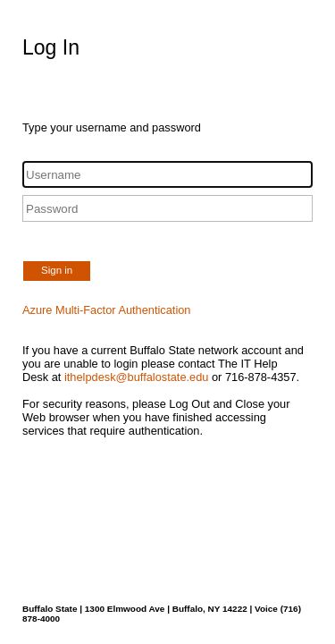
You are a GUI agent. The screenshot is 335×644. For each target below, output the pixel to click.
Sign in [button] (57, 270)
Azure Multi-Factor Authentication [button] (107, 310)
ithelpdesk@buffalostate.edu (136, 377)
